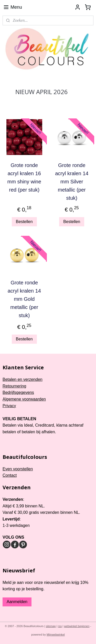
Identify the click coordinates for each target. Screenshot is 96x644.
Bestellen (24, 222)
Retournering (14, 386)
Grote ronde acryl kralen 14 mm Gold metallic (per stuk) (24, 299)
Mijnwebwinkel (56, 635)
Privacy (9, 406)
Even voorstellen (18, 469)
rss (60, 626)
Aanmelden (17, 602)
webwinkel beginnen (77, 626)
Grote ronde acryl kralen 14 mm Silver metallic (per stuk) (72, 181)
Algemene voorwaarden (24, 399)
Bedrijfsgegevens (18, 392)
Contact (10, 475)
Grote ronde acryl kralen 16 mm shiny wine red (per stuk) (24, 177)
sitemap (51, 626)
